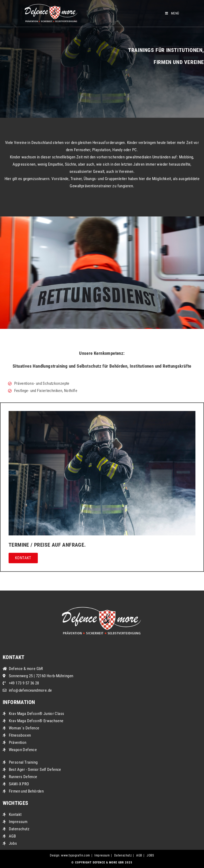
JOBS (150, 855)
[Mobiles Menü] (172, 13)
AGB (139, 855)
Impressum (102, 855)
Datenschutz (123, 855)
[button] (23, 558)
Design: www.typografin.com (70, 855)
